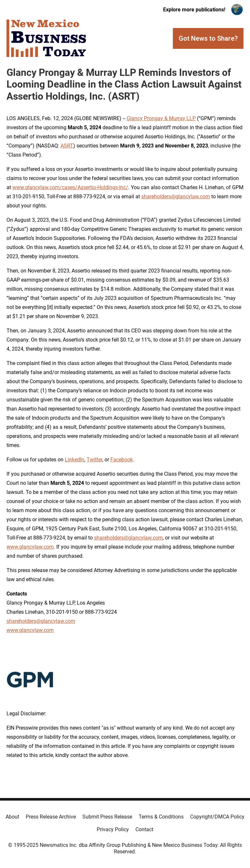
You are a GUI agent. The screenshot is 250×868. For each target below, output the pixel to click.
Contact (144, 829)
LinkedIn (75, 460)
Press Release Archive (51, 817)
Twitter (94, 460)
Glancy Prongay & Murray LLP (161, 118)
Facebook (122, 460)
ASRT (67, 146)
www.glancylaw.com (30, 547)
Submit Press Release (107, 817)
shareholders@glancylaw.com (176, 196)
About (12, 817)
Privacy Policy (113, 829)
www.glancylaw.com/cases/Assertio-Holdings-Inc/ (70, 187)
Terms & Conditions (161, 817)
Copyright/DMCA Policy (217, 817)
